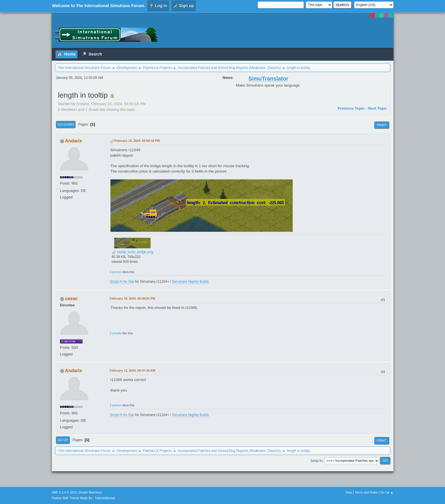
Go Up (63, 440)
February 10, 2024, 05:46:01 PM (133, 298)
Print (382, 125)
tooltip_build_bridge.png (133, 252)
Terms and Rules (366, 492)
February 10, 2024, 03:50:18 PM (137, 141)
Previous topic (351, 108)
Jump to (316, 460)
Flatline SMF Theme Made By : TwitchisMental (83, 498)
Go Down (66, 124)
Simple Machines (90, 492)
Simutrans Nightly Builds (190, 282)
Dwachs (274, 68)
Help (349, 492)
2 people (116, 333)
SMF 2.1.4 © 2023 (64, 492)
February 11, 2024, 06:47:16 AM (133, 370)
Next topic (377, 108)
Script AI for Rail (122, 282)
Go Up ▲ (387, 492)
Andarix (73, 141)
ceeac (71, 299)
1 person (116, 272)
